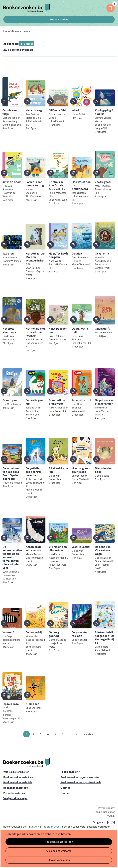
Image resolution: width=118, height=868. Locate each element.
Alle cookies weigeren (59, 851)
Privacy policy (107, 808)
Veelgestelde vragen (15, 798)
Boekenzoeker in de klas (18, 777)
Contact (65, 793)
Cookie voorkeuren (59, 860)
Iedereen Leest (52, 827)
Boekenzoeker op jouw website (80, 777)
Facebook (107, 822)
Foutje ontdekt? (70, 772)
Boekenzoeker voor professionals (81, 782)
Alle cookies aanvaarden (59, 842)
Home (7, 31)
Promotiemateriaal (14, 793)
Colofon (65, 788)
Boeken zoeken (59, 19)
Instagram (112, 822)
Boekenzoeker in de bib (18, 782)
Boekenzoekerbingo (16, 788)
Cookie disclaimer (104, 812)
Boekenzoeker (27, 7)
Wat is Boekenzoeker (16, 772)
